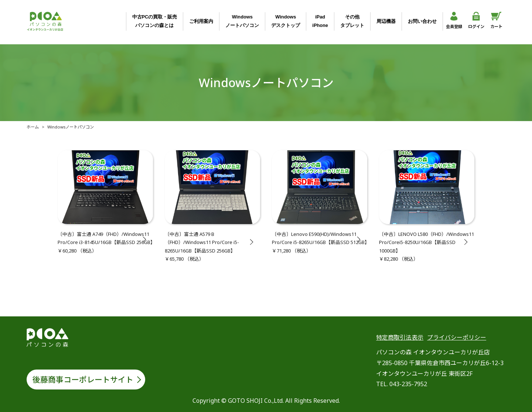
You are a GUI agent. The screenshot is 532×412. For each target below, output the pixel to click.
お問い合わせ (422, 21)
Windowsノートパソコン (242, 21)
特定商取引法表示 (400, 337)
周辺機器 (386, 21)
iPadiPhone (320, 21)
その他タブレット (352, 21)
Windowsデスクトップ (286, 21)
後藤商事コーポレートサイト (83, 380)
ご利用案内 (201, 21)
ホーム (33, 127)
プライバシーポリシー (457, 337)
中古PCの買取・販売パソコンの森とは (155, 21)
